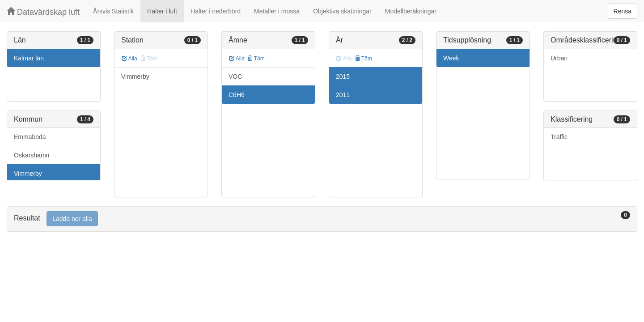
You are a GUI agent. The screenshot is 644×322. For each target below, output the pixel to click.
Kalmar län (29, 58)
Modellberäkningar (411, 11)
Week (451, 58)
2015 (343, 76)
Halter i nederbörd (216, 11)
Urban (559, 58)
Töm (256, 59)
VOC (235, 76)
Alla (129, 59)
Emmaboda (30, 137)
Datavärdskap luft (43, 12)
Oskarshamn (32, 155)
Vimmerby (28, 174)
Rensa (623, 11)
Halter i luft (162, 11)
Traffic (559, 137)
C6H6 (237, 95)
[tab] (322, 219)
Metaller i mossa (277, 11)
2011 (343, 95)
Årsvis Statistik (113, 11)
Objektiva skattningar (342, 11)
